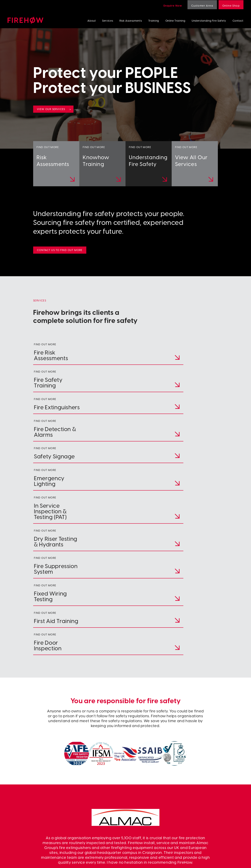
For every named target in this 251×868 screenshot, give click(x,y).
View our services (51, 109)
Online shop (150, 822)
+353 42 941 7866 (30, 801)
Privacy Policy (44, 862)
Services (108, 21)
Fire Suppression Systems (209, 818)
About (92, 21)
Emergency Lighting (206, 805)
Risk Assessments (131, 21)
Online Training (175, 21)
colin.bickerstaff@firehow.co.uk (51, 807)
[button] (122, 753)
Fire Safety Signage (205, 801)
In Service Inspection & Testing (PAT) (216, 809)
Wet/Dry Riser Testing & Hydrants (214, 814)
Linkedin (147, 814)
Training (154, 21)
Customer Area (202, 6)
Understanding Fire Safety (209, 21)
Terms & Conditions (72, 862)
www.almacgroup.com (126, 699)
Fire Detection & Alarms (208, 797)
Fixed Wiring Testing (206, 822)
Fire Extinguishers (204, 792)
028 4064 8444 (28, 794)
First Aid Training (204, 830)
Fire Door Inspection (206, 826)
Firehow (25, 20)
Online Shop (231, 6)
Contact (238, 21)
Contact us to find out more (60, 250)
